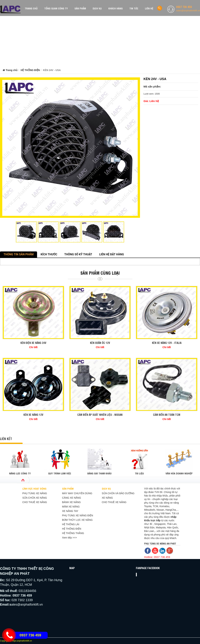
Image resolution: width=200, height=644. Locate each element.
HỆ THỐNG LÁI (71, 524)
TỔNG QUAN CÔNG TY (56, 8)
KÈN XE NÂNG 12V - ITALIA (167, 343)
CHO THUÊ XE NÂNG (35, 502)
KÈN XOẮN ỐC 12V (100, 343)
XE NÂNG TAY (70, 511)
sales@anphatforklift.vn (188, 11)
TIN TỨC (134, 8)
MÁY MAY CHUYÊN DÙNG (77, 493)
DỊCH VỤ (97, 8)
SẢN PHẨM (80, 8)
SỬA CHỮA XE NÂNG (35, 498)
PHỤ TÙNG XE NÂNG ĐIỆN (78, 515)
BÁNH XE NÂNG (71, 502)
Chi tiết (33, 347)
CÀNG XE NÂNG (72, 498)
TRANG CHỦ (31, 8)
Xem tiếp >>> (70, 538)
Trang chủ (10, 70)
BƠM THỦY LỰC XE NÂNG (77, 520)
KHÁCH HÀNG (116, 8)
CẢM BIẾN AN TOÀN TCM (167, 415)
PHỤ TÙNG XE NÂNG (35, 493)
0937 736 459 (184, 7)
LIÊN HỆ (149, 8)
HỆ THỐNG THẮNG (73, 533)
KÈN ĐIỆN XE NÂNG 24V (33, 343)
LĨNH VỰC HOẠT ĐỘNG (34, 488)
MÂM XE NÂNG (71, 507)
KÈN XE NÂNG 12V (33, 415)
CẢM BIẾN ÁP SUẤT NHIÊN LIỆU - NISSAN (100, 415)
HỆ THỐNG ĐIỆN (30, 70)
